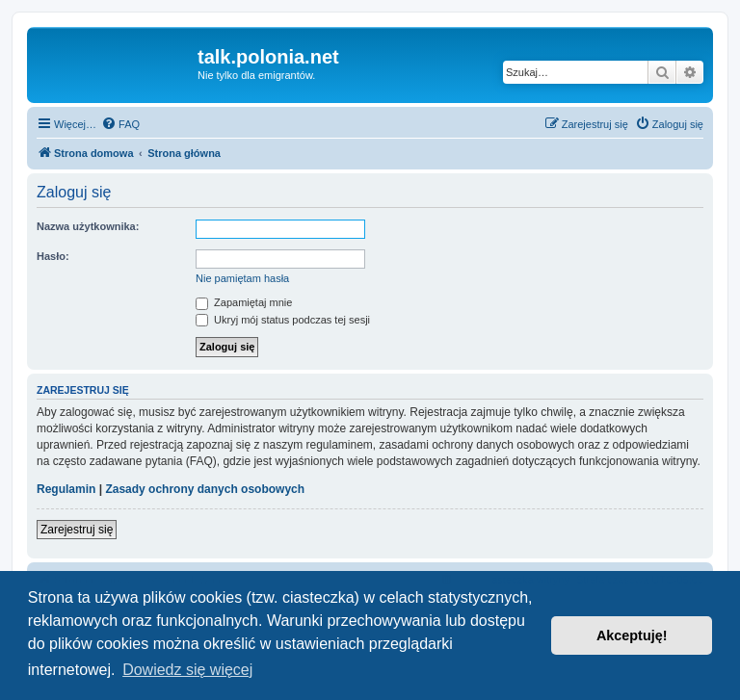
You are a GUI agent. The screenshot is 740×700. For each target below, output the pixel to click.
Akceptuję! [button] (632, 635)
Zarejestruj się (77, 530)
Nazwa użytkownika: (88, 226)
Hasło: (53, 256)
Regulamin (66, 489)
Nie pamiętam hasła (242, 278)
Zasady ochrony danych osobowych (205, 489)
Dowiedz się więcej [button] (187, 670)
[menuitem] (120, 124)
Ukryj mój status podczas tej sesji (283, 320)
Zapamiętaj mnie (244, 302)
